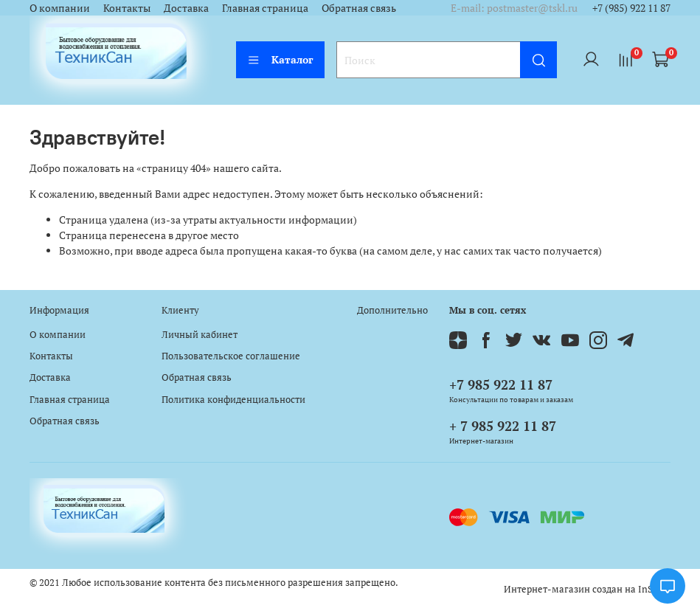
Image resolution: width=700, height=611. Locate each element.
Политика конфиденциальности (233, 400)
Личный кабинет (200, 335)
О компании (60, 8)
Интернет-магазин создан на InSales (587, 589)
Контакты (127, 8)
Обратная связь (359, 8)
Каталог (280, 59)
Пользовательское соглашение (231, 356)
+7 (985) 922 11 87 (631, 8)
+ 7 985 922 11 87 (503, 426)
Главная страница (265, 8)
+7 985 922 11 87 (501, 384)
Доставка (186, 8)
